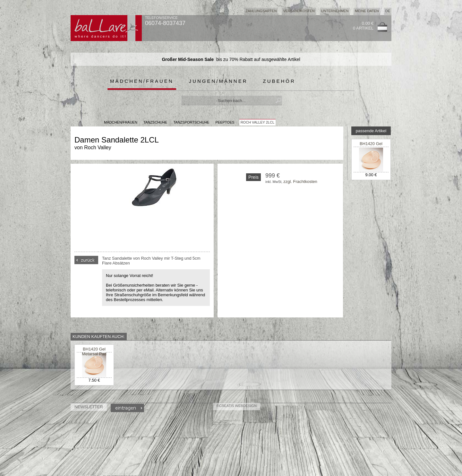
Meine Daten (367, 11)
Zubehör (279, 81)
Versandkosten (299, 11)
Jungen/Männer (218, 81)
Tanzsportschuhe (191, 122)
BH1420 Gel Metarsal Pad (371, 146)
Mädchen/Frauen (142, 81)
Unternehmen (335, 11)
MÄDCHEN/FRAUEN (121, 122)
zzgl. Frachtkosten (300, 182)
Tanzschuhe (155, 122)
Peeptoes (225, 122)
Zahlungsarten (261, 11)
